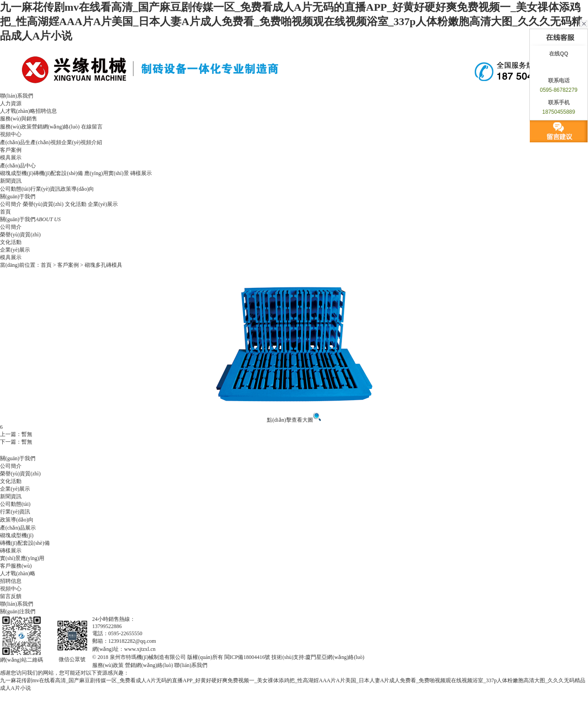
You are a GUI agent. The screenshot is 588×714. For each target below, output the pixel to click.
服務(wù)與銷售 (19, 119)
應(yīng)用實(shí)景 (106, 173)
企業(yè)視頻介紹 (82, 142)
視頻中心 (11, 134)
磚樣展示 (141, 173)
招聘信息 (46, 111)
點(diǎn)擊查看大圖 (294, 420)
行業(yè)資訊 (45, 189)
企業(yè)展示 (103, 204)
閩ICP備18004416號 (247, 657)
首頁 (5, 212)
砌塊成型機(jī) (17, 173)
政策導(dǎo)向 (77, 189)
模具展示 (11, 158)
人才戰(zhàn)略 (18, 111)
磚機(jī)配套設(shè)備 (58, 173)
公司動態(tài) (15, 189)
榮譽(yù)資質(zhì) (43, 204)
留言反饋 (11, 596)
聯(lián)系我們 (17, 96)
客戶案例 (11, 150)
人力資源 (11, 103)
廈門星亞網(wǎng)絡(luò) (335, 657)
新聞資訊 (11, 181)
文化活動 (76, 204)
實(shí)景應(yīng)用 (22, 558)
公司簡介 (11, 204)
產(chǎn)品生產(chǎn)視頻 (31, 142)
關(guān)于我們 (18, 197)
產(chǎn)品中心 (18, 166)
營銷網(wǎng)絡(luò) (56, 127)
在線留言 (92, 127)
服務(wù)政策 (16, 127)
